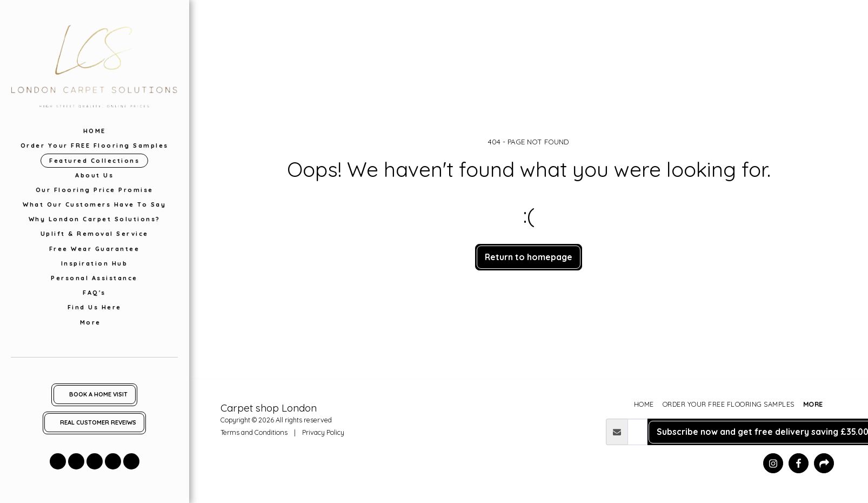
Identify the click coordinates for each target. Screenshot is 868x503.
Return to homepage (529, 257)
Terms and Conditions (254, 432)
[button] (58, 461)
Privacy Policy (323, 432)
